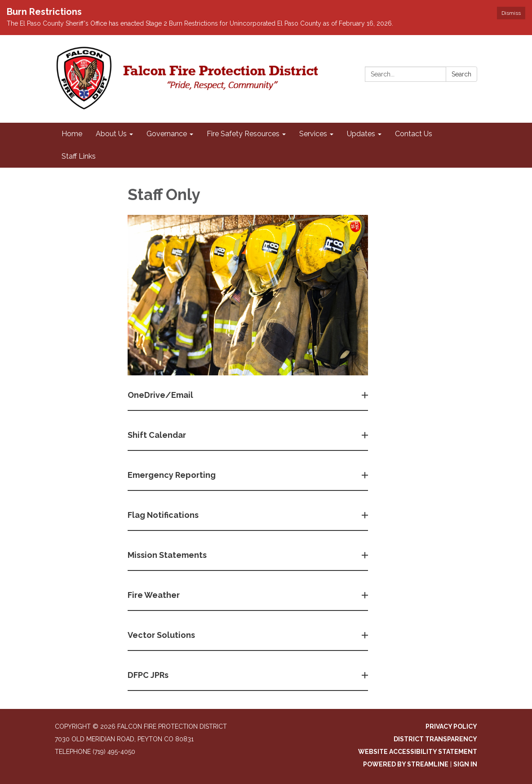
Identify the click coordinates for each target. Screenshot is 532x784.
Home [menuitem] (72, 134)
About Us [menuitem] (111, 134)
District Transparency (435, 739)
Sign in (465, 764)
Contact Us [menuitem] (414, 134)
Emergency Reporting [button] (173, 475)
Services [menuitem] (313, 134)
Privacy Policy (451, 726)
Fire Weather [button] (155, 595)
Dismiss (511, 13)
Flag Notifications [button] (164, 515)
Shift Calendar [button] (158, 435)
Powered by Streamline (406, 764)
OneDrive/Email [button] (161, 395)
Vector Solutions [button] (162, 635)
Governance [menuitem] (167, 134)
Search (461, 74)
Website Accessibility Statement (418, 752)
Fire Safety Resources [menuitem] (243, 134)
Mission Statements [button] (168, 555)
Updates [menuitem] (361, 134)
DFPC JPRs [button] (149, 675)
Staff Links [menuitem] (79, 156)
